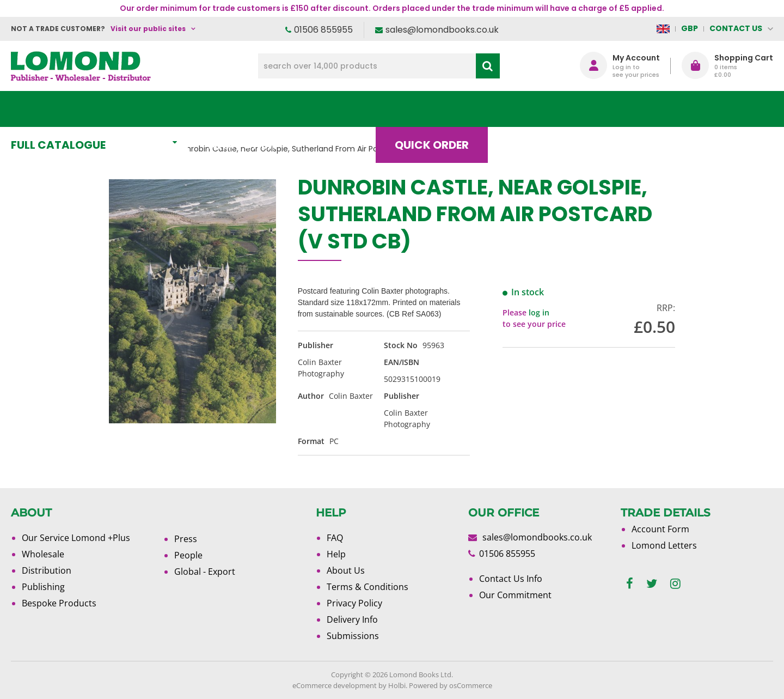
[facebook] (630, 584)
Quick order (440, 109)
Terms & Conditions (367, 587)
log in (539, 312)
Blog (531, 109)
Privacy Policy (354, 603)
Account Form (660, 529)
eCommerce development (335, 685)
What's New (253, 109)
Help (336, 554)
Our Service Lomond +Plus (76, 538)
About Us (611, 109)
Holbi (397, 685)
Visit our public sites (148, 29)
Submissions (353, 636)
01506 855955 (323, 30)
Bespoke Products (59, 603)
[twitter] (652, 584)
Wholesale (43, 554)
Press (186, 539)
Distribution (47, 570)
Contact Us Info (511, 579)
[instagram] (675, 584)
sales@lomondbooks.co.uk (442, 30)
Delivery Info (352, 619)
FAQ (335, 538)
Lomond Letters (664, 545)
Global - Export (205, 572)
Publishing (43, 587)
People (188, 555)
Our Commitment (515, 595)
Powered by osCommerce (451, 685)
